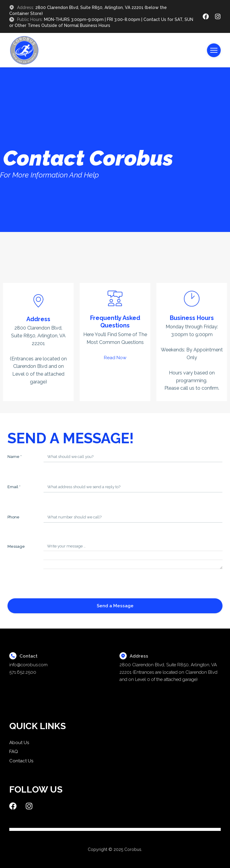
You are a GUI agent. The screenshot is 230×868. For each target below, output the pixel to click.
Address (38, 319)
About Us (19, 743)
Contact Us (21, 761)
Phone (13, 517)
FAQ (14, 752)
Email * (14, 487)
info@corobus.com (28, 665)
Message (16, 546)
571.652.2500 (23, 672)
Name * (15, 457)
